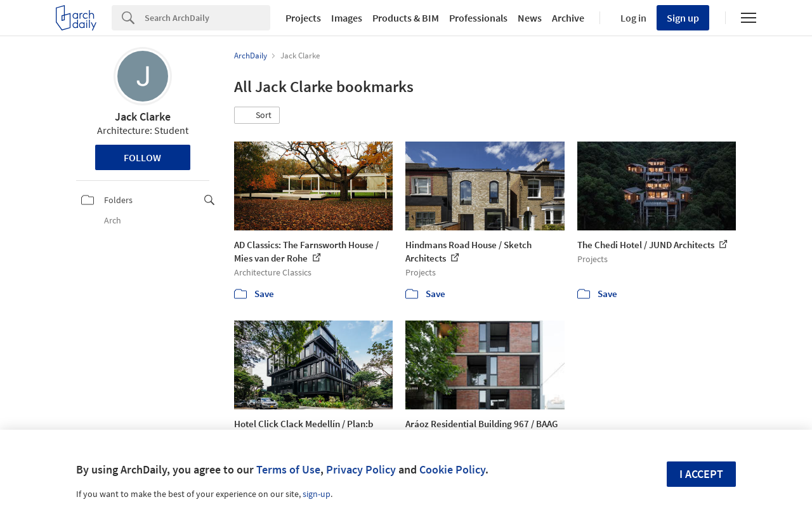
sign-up (317, 494)
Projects (303, 18)
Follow (142, 157)
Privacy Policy (361, 469)
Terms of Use (288, 469)
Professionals (478, 18)
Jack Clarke (143, 116)
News (530, 18)
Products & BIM (406, 18)
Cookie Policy (452, 469)
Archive (568, 18)
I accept (701, 474)
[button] (257, 116)
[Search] (207, 18)
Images (347, 18)
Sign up (683, 18)
